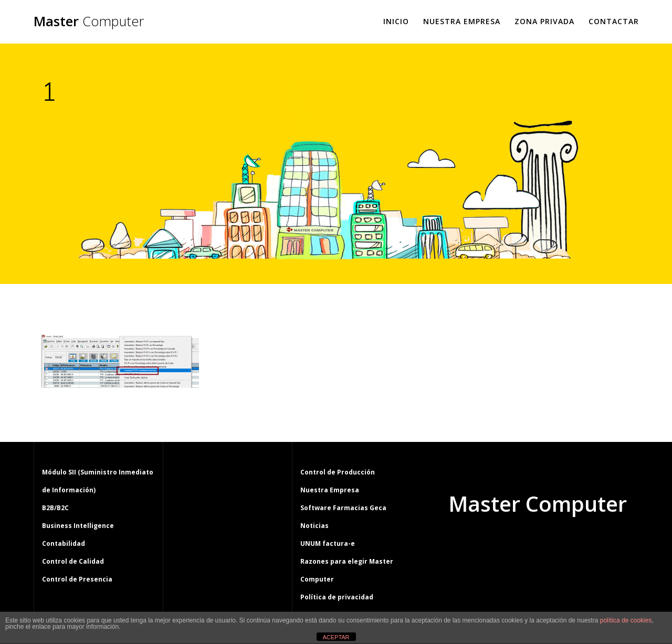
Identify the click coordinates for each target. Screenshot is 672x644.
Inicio (396, 21)
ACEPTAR (336, 637)
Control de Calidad (73, 561)
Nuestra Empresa (462, 21)
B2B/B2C (55, 508)
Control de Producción (338, 472)
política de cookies (626, 620)
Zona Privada (544, 21)
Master (89, 22)
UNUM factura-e (328, 543)
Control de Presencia (77, 579)
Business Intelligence (78, 526)
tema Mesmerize (568, 544)
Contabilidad (64, 543)
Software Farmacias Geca (343, 508)
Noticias (314, 526)
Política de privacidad (337, 597)
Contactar (614, 21)
